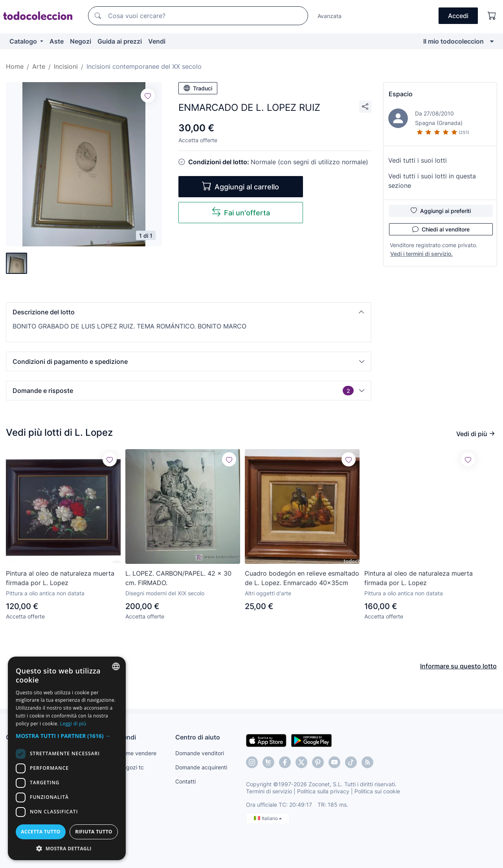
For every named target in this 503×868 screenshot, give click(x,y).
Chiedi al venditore (441, 229)
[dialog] (67, 758)
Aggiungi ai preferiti (441, 211)
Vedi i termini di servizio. (421, 254)
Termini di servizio (269, 791)
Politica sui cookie (377, 791)
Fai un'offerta (241, 212)
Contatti (185, 781)
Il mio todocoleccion (453, 41)
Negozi (81, 41)
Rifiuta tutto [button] (94, 832)
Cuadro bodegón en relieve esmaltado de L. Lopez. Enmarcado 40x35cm (302, 578)
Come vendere (138, 753)
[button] (189, 312)
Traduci (198, 88)
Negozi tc (131, 767)
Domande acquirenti (201, 767)
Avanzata (330, 16)
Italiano (268, 818)
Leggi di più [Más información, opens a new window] (73, 724)
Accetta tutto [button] (40, 832)
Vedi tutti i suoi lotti (418, 160)
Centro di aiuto (198, 737)
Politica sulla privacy (323, 791)
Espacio (401, 94)
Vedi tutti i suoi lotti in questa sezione (432, 181)
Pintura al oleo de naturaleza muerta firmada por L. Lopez (60, 578)
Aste (57, 41)
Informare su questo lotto (458, 666)
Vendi (157, 41)
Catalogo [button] (24, 41)
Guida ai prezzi (120, 41)
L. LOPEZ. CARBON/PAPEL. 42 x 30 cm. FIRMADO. (178, 578)
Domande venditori (200, 753)
